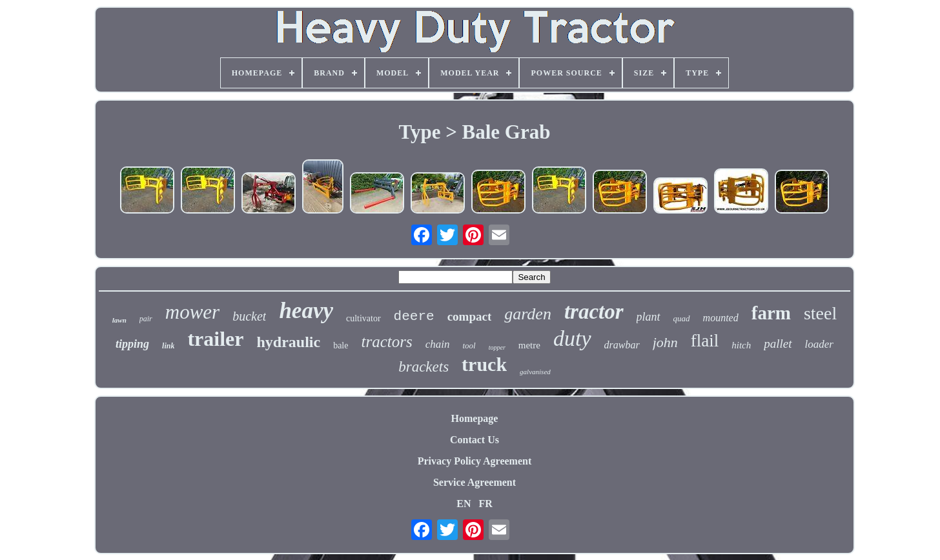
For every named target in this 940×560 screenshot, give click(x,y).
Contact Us (475, 440)
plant (649, 317)
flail (705, 341)
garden (528, 314)
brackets (424, 367)
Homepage (475, 418)
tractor (594, 312)
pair (146, 319)
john (665, 342)
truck (484, 364)
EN (464, 504)
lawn (119, 320)
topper (497, 347)
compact (470, 316)
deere (414, 316)
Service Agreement (475, 482)
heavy (306, 311)
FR (485, 504)
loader (819, 344)
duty (572, 338)
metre (529, 345)
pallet (778, 344)
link (168, 346)
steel (820, 313)
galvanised (535, 372)
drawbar (622, 345)
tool (469, 345)
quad (682, 318)
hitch (741, 345)
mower (192, 312)
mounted (721, 318)
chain (438, 344)
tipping (132, 344)
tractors (386, 342)
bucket (249, 316)
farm (771, 313)
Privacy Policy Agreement (475, 461)
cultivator (363, 318)
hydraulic (288, 342)
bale (341, 345)
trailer (215, 339)
